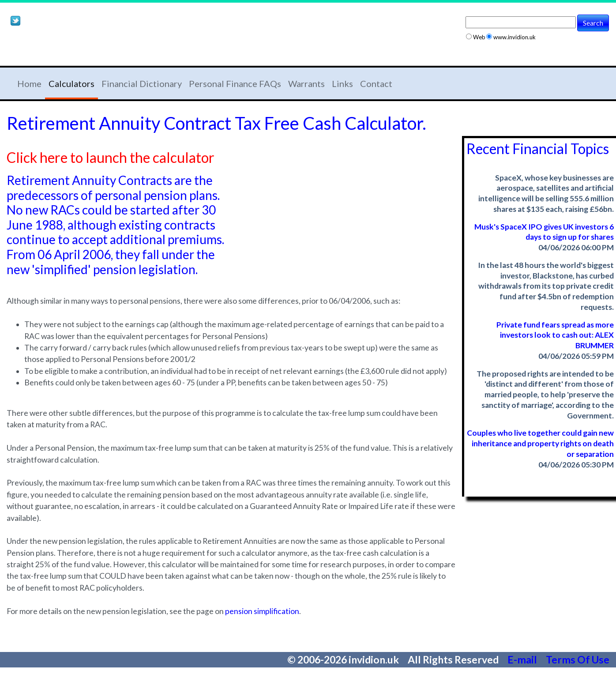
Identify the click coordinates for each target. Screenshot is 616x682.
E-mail (523, 659)
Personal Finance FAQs (235, 83)
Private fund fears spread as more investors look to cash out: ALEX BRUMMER (555, 335)
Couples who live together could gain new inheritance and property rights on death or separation (540, 443)
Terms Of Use (578, 659)
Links (342, 83)
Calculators (71, 83)
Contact (376, 83)
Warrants (306, 83)
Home (29, 83)
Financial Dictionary (142, 83)
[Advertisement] (110, 47)
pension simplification (262, 611)
